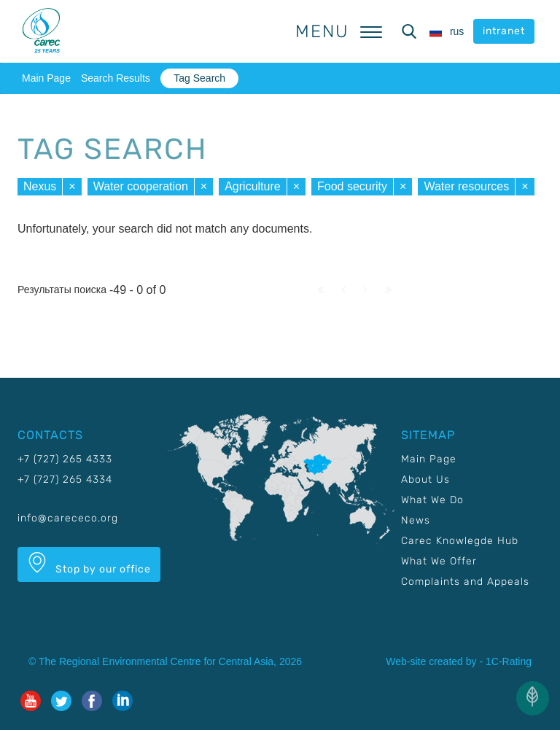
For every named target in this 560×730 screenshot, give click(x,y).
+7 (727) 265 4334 (65, 479)
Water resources (466, 186)
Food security (352, 186)
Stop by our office (89, 564)
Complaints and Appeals (465, 582)
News (416, 520)
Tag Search (199, 78)
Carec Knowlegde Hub (460, 541)
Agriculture (252, 186)
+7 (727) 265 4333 (65, 459)
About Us (425, 479)
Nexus (40, 186)
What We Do (432, 500)
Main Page (46, 78)
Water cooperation (141, 186)
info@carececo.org (68, 518)
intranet (504, 31)
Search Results (116, 78)
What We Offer (439, 561)
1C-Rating (509, 661)
